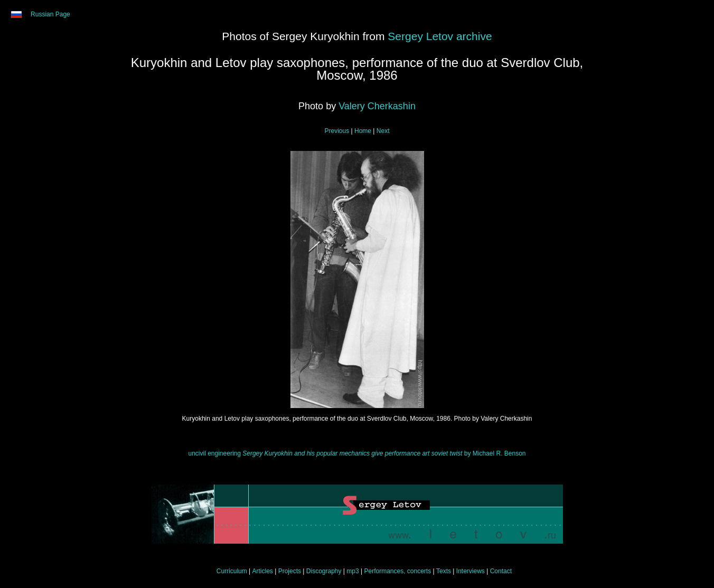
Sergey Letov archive (440, 36)
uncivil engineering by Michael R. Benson (357, 453)
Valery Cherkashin (377, 106)
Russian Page (50, 14)
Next (383, 131)
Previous (337, 131)
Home (363, 131)
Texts (444, 571)
